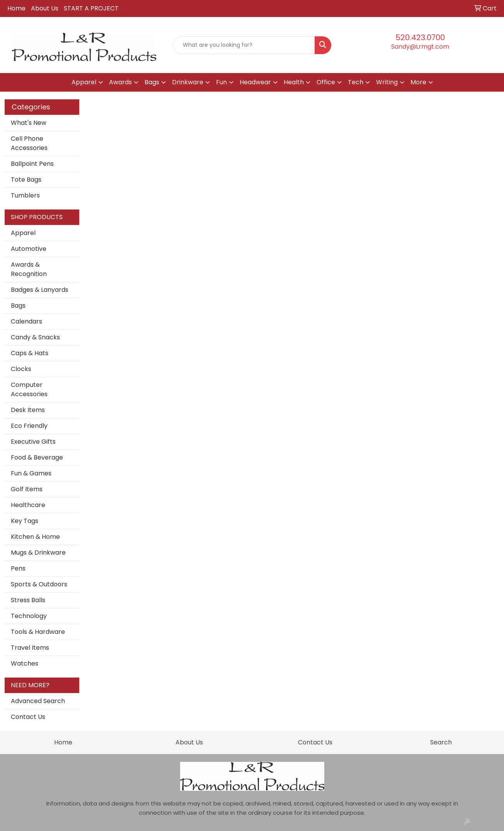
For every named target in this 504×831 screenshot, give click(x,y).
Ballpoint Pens (32, 164)
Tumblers (25, 195)
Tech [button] (356, 82)
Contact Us (28, 717)
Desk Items (28, 410)
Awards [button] (120, 82)
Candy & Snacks (35, 337)
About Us (45, 8)
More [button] (418, 82)
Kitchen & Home (35, 537)
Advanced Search (38, 701)
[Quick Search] (244, 45)
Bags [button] (152, 82)
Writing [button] (387, 82)
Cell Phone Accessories (29, 143)
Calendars (26, 321)
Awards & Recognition (29, 269)
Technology (29, 616)
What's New (29, 123)
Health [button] (294, 82)
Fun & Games (31, 473)
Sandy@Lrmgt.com (420, 47)
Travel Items (30, 648)
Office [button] (326, 82)
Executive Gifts (33, 442)
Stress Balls (28, 600)
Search (441, 742)
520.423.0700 (420, 37)
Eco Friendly (29, 426)
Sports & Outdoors (39, 584)
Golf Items (27, 489)
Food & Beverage (37, 457)
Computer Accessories (29, 389)
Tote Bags (26, 180)
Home (16, 8)
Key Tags (25, 521)
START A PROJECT (91, 8)
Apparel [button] (84, 82)
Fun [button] (221, 82)
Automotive (29, 249)
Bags (18, 306)
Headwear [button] (255, 82)
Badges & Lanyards (40, 290)
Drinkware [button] (188, 82)
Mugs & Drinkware (38, 553)
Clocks (21, 369)
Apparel (23, 233)
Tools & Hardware (38, 632)
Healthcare (28, 505)
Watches (25, 663)
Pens (18, 568)
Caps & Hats (30, 353)
